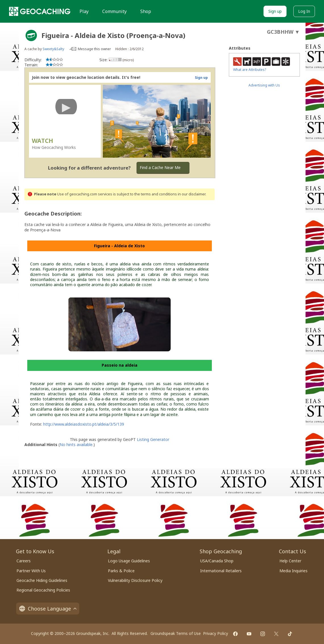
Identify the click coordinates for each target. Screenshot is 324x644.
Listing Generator (153, 439)
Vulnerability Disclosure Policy (135, 580)
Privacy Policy (216, 633)
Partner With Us (31, 571)
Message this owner (94, 49)
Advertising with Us (264, 85)
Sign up (275, 11)
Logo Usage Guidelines (129, 561)
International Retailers (221, 571)
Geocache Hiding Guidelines (42, 580)
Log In (304, 11)
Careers (24, 561)
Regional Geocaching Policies (43, 590)
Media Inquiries (293, 571)
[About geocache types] (31, 35)
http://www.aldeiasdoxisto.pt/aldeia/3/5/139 (84, 424)
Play (84, 11)
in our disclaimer (192, 194)
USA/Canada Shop (217, 561)
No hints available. (77, 445)
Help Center (290, 561)
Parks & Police (121, 571)
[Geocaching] (40, 11)
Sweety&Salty (53, 49)
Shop (146, 11)
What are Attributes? (250, 70)
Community (114, 11)
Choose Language (48, 609)
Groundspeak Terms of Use (176, 633)
